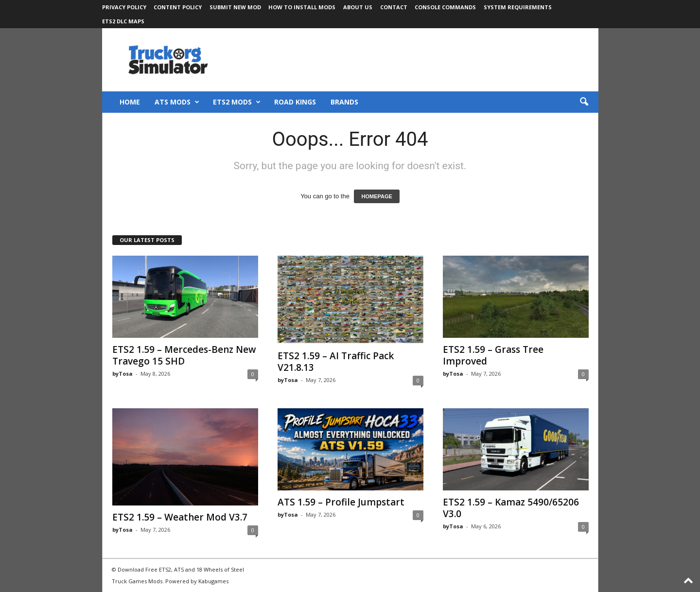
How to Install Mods (302, 7)
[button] (584, 102)
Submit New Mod (235, 7)
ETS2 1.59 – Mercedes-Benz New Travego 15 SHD (184, 355)
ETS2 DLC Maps (123, 21)
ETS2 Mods (237, 102)
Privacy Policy (124, 7)
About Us (358, 7)
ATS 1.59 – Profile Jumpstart (341, 502)
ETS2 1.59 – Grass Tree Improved (493, 355)
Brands (344, 102)
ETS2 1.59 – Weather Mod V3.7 (180, 517)
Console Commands (445, 7)
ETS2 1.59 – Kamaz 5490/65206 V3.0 (511, 508)
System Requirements (518, 7)
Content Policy (178, 7)
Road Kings (295, 102)
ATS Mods (177, 102)
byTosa (122, 374)
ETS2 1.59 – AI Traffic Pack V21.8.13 (336, 362)
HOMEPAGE (376, 196)
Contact (394, 7)
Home (130, 102)
